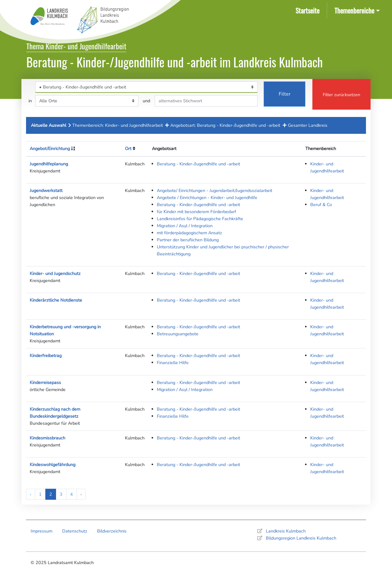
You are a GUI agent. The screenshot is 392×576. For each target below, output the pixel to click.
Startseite (309, 10)
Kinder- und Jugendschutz (55, 273)
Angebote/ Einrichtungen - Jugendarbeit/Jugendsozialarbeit (215, 190)
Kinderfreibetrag (46, 356)
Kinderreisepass (45, 382)
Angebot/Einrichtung (50, 149)
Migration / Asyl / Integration (185, 226)
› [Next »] (81, 494)
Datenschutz (75, 531)
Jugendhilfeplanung (49, 164)
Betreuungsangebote (178, 334)
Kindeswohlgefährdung (53, 465)
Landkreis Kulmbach (286, 531)
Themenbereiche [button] (354, 10)
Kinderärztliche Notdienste (56, 300)
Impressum (41, 531)
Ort (128, 149)
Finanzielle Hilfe (173, 363)
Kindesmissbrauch (47, 438)
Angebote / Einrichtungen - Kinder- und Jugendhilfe (207, 198)
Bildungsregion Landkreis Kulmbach (301, 538)
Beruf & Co (321, 205)
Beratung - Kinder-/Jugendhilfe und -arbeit (198, 164)
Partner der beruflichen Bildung (188, 240)
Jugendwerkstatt (46, 190)
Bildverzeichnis (112, 531)
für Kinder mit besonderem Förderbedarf (196, 212)
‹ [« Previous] (31, 494)
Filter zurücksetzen (341, 95)
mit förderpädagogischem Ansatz (189, 233)
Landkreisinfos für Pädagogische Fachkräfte (200, 219)
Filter (285, 94)
